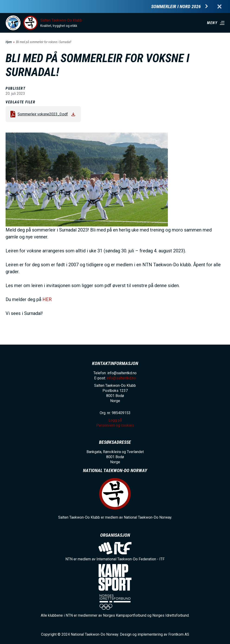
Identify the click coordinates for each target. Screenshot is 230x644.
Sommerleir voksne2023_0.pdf (43, 114)
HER (47, 299)
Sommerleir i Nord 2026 (176, 7)
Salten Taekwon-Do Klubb (61, 20)
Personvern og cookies (115, 425)
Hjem (9, 42)
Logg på (115, 420)
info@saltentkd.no (121, 378)
